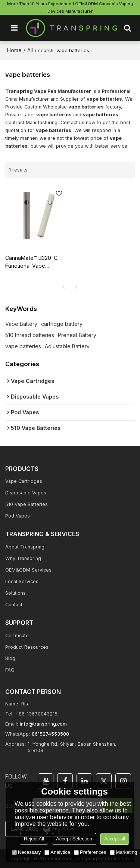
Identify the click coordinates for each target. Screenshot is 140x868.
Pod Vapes (18, 516)
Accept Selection (74, 839)
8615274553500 (50, 734)
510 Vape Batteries (27, 504)
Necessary (26, 852)
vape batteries (23, 346)
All (30, 50)
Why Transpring (23, 558)
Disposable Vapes (26, 493)
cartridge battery (62, 324)
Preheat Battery (77, 335)
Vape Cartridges (24, 481)
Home (14, 50)
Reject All (34, 839)
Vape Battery (21, 324)
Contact (14, 605)
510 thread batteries (30, 335)
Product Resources (27, 647)
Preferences (90, 852)
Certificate (17, 636)
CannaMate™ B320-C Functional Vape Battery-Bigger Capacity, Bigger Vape (33, 262)
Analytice (57, 852)
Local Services (22, 581)
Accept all (115, 839)
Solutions (15, 593)
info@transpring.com (43, 724)
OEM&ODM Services (28, 570)
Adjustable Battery (67, 346)
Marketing (123, 852)
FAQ (10, 670)
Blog (10, 658)
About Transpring (25, 547)
